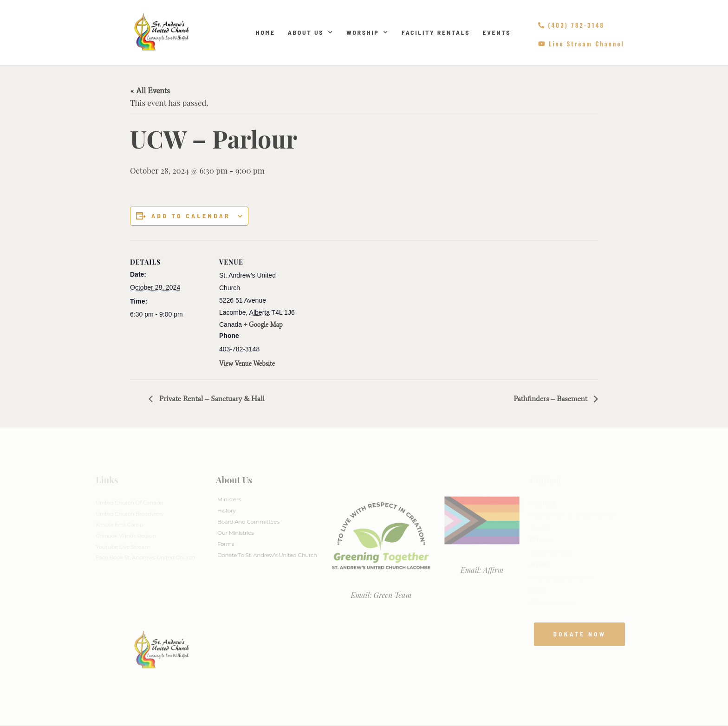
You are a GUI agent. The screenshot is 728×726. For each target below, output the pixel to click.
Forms (226, 544)
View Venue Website (247, 364)
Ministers (229, 499)
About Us (311, 32)
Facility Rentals (436, 32)
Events (497, 32)
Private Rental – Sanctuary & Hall (211, 399)
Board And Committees (248, 522)
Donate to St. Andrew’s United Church (267, 555)
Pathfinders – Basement (551, 399)
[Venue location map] (357, 305)
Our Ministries (235, 533)
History (226, 510)
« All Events (150, 91)
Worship (368, 32)
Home (266, 32)
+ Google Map (263, 325)
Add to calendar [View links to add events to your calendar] (191, 216)
